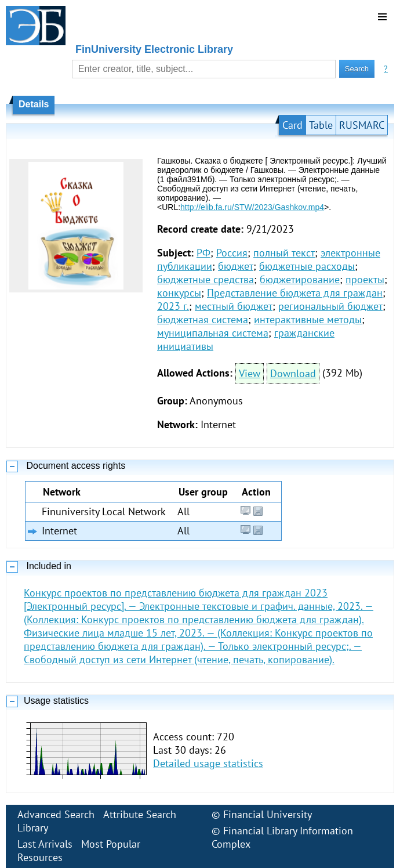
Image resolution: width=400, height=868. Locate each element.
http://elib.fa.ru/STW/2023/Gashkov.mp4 (252, 207)
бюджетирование (300, 279)
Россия (232, 253)
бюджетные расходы (307, 266)
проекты (365, 279)
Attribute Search (140, 814)
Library (33, 828)
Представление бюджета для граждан (295, 293)
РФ (203, 253)
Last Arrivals (45, 844)
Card (292, 125)
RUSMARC (362, 125)
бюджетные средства (206, 279)
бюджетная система (203, 319)
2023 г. (173, 306)
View (250, 373)
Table (321, 125)
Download (293, 373)
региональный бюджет (330, 306)
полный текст (284, 253)
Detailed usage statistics (208, 763)
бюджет (236, 266)
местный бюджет (234, 306)
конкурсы (179, 293)
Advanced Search (56, 814)
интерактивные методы (308, 319)
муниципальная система (213, 333)
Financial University (268, 814)
